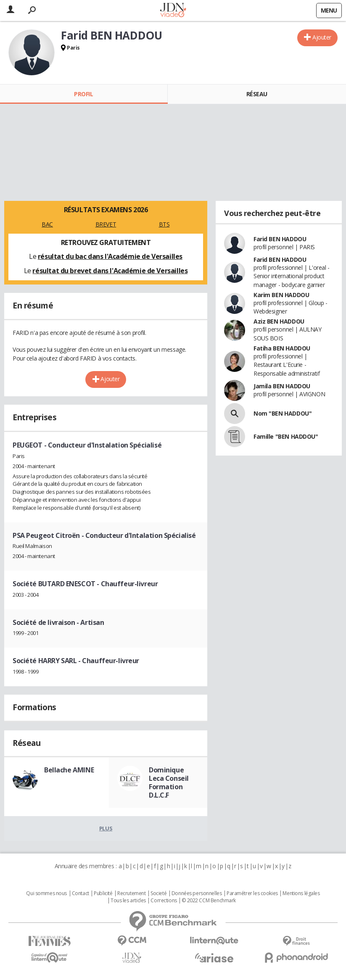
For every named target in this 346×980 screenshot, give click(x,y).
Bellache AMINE (69, 770)
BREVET (106, 224)
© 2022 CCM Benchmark (209, 901)
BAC (47, 224)
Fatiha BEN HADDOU (282, 348)
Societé (158, 893)
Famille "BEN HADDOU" (286, 436)
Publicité (103, 893)
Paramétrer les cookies (252, 893)
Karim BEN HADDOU (281, 295)
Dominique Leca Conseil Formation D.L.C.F (169, 782)
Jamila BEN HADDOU (282, 386)
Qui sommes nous (46, 893)
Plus (106, 828)
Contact (81, 893)
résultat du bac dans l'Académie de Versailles (110, 256)
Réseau (257, 94)
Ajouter (322, 37)
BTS (164, 224)
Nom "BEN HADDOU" (283, 413)
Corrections (164, 901)
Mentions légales (301, 893)
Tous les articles (128, 901)
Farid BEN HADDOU (280, 239)
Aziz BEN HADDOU (279, 321)
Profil (83, 94)
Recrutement (131, 893)
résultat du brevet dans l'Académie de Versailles (110, 271)
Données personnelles (197, 893)
